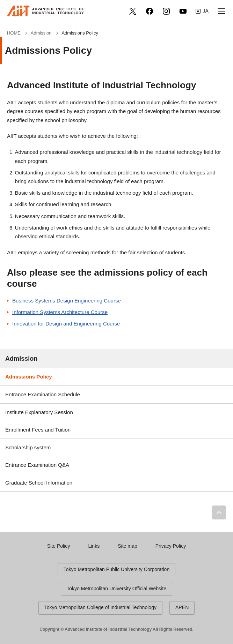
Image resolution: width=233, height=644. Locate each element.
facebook (150, 11)
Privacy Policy (171, 546)
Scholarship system (28, 447)
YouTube (183, 11)
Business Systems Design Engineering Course (67, 301)
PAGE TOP (219, 512)
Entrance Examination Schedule (43, 394)
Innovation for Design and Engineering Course (66, 324)
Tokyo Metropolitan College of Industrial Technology (100, 607)
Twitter (133, 11)
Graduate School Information (39, 483)
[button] (221, 11)
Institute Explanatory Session (39, 412)
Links (94, 546)
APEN (182, 607)
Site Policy (59, 546)
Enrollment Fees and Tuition (38, 430)
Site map (128, 546)
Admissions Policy (29, 377)
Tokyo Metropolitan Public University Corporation (117, 569)
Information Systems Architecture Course (60, 312)
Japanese (202, 11)
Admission (21, 359)
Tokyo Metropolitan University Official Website (116, 589)
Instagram (166, 11)
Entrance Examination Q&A (37, 465)
